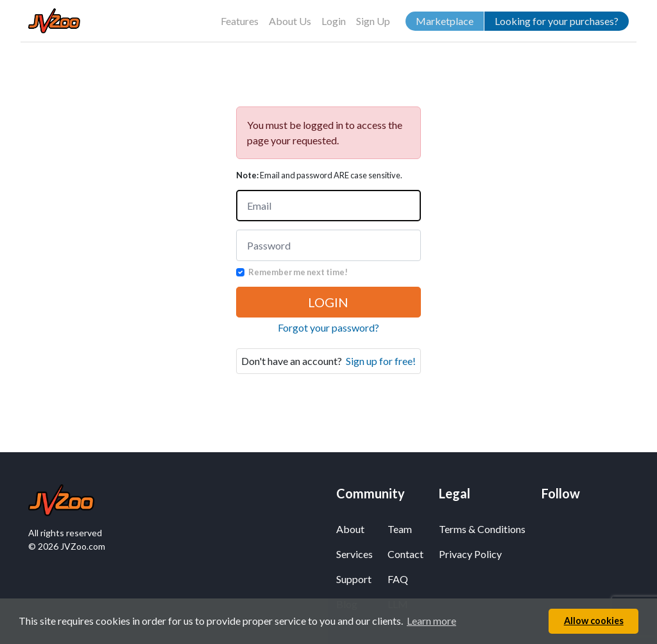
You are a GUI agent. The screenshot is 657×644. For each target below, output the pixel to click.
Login (334, 21)
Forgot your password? (328, 327)
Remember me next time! (298, 272)
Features (240, 21)
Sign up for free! (381, 361)
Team (400, 529)
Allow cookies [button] (594, 621)
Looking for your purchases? (557, 21)
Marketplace (445, 21)
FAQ (398, 579)
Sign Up (373, 21)
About (350, 529)
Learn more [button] (431, 621)
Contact (405, 554)
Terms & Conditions (482, 529)
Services (354, 554)
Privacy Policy (470, 554)
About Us (290, 21)
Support (354, 579)
